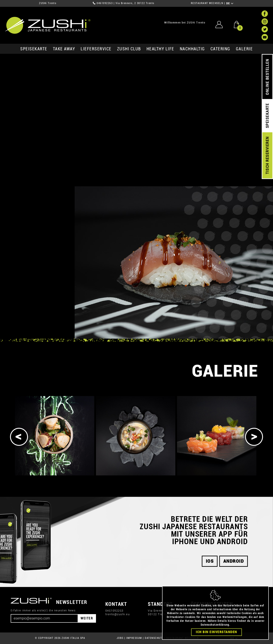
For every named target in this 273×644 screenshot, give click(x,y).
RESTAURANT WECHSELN (207, 3)
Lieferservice (96, 49)
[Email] (44, 618)
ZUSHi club (129, 49)
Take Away (64, 49)
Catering (220, 49)
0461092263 (105, 3)
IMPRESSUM (134, 638)
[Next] (254, 437)
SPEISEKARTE (34, 49)
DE (230, 3)
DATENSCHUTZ (154, 638)
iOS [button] (210, 561)
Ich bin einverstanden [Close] (216, 632)
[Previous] (19, 437)
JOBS (120, 638)
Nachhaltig (192, 49)
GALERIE (244, 49)
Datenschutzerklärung (215, 625)
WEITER (87, 618)
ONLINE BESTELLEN (267, 77)
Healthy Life (160, 49)
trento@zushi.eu (118, 614)
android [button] (234, 561)
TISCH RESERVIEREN (267, 155)
